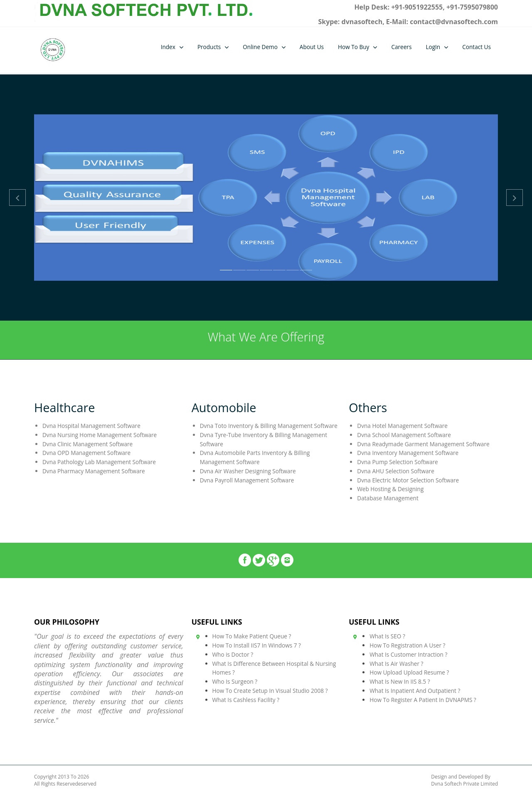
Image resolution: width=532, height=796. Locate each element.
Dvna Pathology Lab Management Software (99, 462)
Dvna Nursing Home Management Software (100, 435)
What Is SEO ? (387, 636)
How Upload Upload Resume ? (409, 672)
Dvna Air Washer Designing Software (248, 471)
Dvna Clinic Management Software (87, 444)
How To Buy (353, 47)
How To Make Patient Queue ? (252, 636)
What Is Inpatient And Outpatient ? (415, 691)
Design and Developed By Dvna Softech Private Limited (464, 780)
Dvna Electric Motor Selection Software (408, 480)
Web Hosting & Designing (390, 489)
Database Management (388, 498)
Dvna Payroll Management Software (247, 480)
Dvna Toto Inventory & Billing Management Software (269, 426)
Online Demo (260, 47)
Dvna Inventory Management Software (408, 453)
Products (209, 47)
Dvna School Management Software (404, 435)
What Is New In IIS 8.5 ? (400, 681)
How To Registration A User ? (407, 645)
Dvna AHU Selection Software (395, 471)
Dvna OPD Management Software (86, 453)
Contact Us (477, 47)
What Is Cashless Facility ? (246, 700)
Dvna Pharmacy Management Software (94, 471)
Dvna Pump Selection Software (397, 462)
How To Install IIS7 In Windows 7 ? (257, 645)
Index (168, 47)
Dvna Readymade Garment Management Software (423, 444)
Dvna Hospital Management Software (91, 426)
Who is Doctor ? (233, 654)
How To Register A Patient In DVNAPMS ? (423, 700)
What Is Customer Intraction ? (408, 654)
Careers (401, 47)
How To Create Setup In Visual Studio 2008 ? (270, 691)
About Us (312, 47)
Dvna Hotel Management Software (402, 426)
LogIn (433, 47)
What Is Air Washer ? (396, 664)
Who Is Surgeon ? (235, 681)
